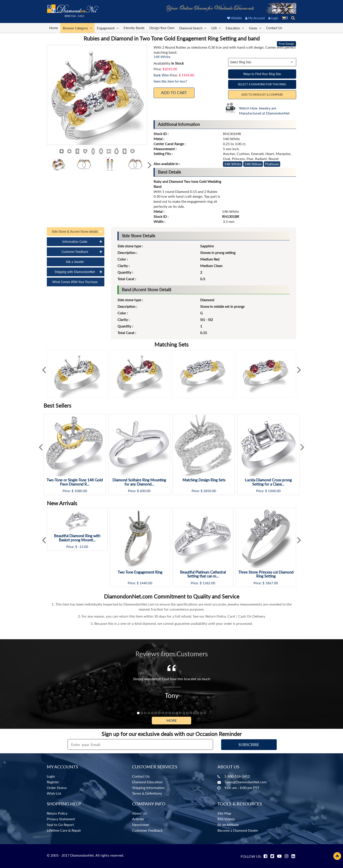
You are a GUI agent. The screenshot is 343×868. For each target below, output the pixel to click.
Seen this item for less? (170, 81)
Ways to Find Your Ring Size (262, 74)
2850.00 (210, 491)
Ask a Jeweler (75, 262)
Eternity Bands (134, 28)
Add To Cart (174, 93)
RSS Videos (226, 819)
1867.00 (272, 583)
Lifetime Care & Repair (64, 830)
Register (53, 782)
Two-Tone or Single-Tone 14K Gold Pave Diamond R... (75, 482)
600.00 (145, 491)
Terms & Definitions (147, 793)
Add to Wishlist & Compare (262, 95)
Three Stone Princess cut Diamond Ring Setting (266, 574)
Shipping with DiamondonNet (75, 272)
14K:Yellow (253, 164)
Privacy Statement (61, 819)
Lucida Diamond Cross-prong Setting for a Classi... (268, 482)
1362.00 (209, 583)
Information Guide (75, 242)
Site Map (224, 813)
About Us (139, 813)
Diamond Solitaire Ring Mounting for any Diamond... (139, 482)
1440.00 (274, 491)
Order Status (57, 788)
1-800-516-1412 (237, 776)
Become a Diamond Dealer (238, 830)
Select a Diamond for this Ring (262, 84)
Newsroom (141, 825)
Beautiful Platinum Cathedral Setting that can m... (203, 574)
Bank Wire (161, 75)
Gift (216, 28)
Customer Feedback (75, 252)
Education (235, 28)
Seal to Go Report (60, 825)
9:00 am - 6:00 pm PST (242, 788)
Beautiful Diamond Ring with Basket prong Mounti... (77, 538)
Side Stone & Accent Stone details (75, 232)
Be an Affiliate (228, 825)
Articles (138, 819)
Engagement (108, 28)
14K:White (233, 164)
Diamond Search (193, 28)
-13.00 (83, 547)
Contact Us (274, 28)
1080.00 (81, 491)
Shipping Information (148, 788)
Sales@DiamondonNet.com (246, 782)
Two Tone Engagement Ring (140, 572)
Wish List (54, 793)
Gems (255, 28)
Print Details (286, 44)
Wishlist (234, 18)
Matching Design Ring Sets (204, 480)
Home (54, 28)
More (172, 720)
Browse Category (77, 28)
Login (273, 18)
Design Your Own (162, 28)
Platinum (272, 164)
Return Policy (57, 813)
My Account (255, 18)
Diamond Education (147, 782)
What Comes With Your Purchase (75, 282)
